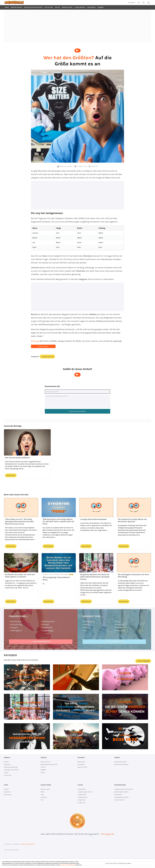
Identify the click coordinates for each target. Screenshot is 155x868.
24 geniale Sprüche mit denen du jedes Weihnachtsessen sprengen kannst (95, 577)
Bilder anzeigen (43, 346)
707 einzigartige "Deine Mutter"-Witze (57, 579)
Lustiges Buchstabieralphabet (93, 519)
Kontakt (6, 762)
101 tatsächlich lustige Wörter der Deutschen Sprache (132, 520)
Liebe (42, 795)
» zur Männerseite (114, 642)
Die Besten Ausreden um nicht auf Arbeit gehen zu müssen (20, 576)
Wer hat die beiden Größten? (17, 458)
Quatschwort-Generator (121, 764)
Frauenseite (81, 764)
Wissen (57, 7)
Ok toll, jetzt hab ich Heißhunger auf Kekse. (118, 863)
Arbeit (42, 792)
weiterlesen (11, 475)
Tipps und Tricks (82, 767)
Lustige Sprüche (80, 7)
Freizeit (43, 767)
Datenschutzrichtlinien (68, 865)
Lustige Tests (81, 800)
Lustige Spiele (82, 795)
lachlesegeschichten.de (121, 797)
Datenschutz (8, 795)
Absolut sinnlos (67, 7)
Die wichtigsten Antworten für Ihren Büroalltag (133, 576)
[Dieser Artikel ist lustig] (78, 51)
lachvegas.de (107, 834)
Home (7, 7)
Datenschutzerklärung (11, 767)
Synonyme (44, 797)
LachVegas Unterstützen (11, 770)
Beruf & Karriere (16, 7)
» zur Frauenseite (41, 642)
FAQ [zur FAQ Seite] (139, 3)
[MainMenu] (149, 3)
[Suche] (143, 3)
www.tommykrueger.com (28, 844)
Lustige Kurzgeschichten (85, 792)
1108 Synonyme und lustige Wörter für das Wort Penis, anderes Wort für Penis (58, 522)
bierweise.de (118, 795)
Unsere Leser (8, 775)
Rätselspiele (91, 7)
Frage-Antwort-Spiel (120, 762)
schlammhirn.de (119, 800)
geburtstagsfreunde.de (121, 792)
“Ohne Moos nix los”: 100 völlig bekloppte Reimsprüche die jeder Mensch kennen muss (19, 522)
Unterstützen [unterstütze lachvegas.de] (131, 3)
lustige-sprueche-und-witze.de (124, 789)
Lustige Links (82, 803)
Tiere (42, 800)
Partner (6, 773)
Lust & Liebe (49, 7)
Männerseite (81, 762)
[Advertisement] (77, 26)
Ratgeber (101, 7)
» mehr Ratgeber (143, 661)
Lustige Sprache (47, 356)
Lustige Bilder (82, 789)
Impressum (7, 764)
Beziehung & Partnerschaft (33, 7)
